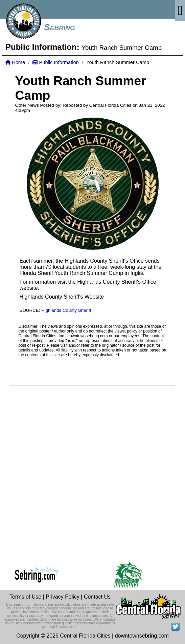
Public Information (55, 62)
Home (15, 62)
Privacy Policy (63, 597)
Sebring (60, 27)
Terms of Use (25, 597)
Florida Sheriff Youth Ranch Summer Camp (72, 273)
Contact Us (97, 597)
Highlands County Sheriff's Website (62, 297)
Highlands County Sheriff (66, 310)
